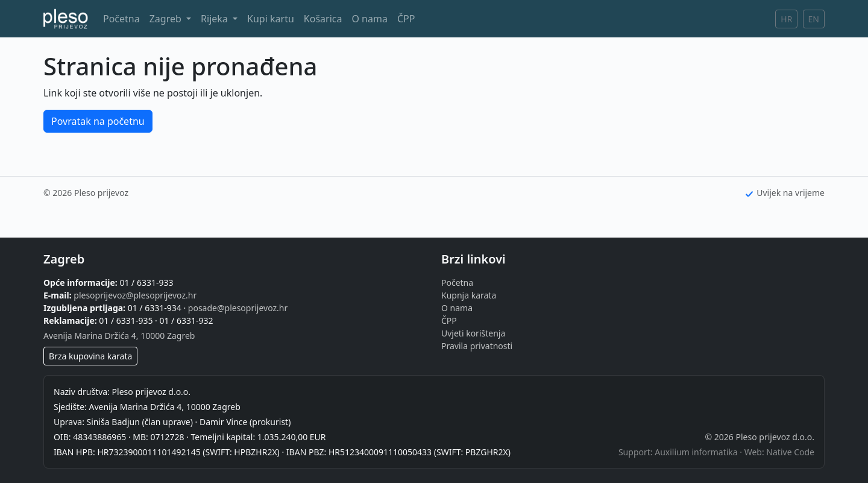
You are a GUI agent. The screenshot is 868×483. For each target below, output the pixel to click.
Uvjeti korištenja (473, 333)
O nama (369, 19)
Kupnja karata (469, 295)
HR (786, 19)
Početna (121, 19)
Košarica (323, 19)
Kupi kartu (271, 19)
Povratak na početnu (98, 121)
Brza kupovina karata (90, 356)
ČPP (406, 19)
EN (814, 19)
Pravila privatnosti (477, 346)
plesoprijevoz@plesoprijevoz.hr (135, 295)
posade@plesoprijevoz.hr (238, 308)
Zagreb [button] (167, 19)
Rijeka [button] (215, 19)
